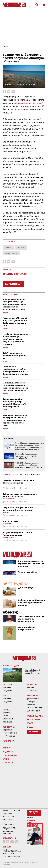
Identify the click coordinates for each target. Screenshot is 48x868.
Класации (31, 702)
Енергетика (8, 719)
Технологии (9, 741)
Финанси (6, 713)
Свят (5, 696)
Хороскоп (31, 705)
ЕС (4, 705)
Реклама (30, 688)
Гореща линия (10, 755)
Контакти (8, 763)
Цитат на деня (33, 711)
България (8, 685)
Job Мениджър (9, 736)
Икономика (7, 722)
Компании (7, 716)
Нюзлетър (34, 732)
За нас (5, 811)
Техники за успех (10, 733)
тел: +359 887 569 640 (11, 856)
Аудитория (7, 814)
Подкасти (8, 752)
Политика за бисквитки (8, 833)
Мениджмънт (10, 727)
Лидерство (7, 730)
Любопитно (33, 696)
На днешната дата (35, 708)
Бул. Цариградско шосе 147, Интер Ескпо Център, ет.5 (12, 852)
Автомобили (33, 719)
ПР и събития (33, 691)
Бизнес (6, 710)
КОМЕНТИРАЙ (13, 284)
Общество (7, 691)
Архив (6, 759)
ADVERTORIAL (9, 439)
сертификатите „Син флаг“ (28, 103)
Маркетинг (32, 685)
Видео (30, 727)
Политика (7, 688)
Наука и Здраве (35, 716)
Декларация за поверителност (9, 828)
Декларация (7, 819)
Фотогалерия (33, 699)
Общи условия (8, 824)
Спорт (30, 723)
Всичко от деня (11, 666)
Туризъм (6, 46)
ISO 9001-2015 (8, 817)
